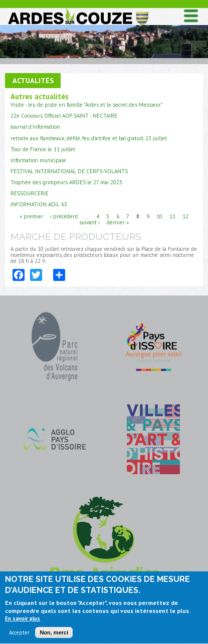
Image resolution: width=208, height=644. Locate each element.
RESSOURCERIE (30, 193)
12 (185, 216)
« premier (31, 216)
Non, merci (54, 635)
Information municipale (38, 160)
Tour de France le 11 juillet (43, 149)
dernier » (118, 222)
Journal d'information (35, 127)
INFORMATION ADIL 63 (39, 204)
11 (172, 216)
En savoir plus (23, 621)
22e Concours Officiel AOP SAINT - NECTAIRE (64, 116)
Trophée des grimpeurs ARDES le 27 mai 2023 (66, 182)
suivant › (89, 222)
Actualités (33, 80)
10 (159, 216)
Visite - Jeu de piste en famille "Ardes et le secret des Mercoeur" (87, 105)
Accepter (19, 635)
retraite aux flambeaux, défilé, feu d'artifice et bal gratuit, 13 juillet (89, 138)
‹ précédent (64, 216)
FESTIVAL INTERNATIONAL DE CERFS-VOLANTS (69, 171)
